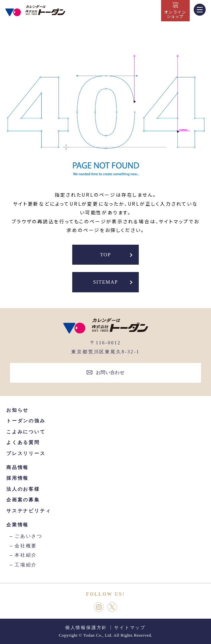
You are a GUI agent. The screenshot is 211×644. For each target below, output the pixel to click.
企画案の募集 (23, 500)
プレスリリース (26, 453)
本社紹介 (26, 555)
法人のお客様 (23, 489)
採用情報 (17, 478)
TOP (106, 255)
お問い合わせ (110, 372)
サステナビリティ (29, 511)
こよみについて (26, 432)
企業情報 (17, 525)
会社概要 (26, 546)
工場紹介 (26, 565)
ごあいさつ (29, 536)
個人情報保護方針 (86, 627)
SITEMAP (106, 282)
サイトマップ (130, 627)
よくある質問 (23, 442)
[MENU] (200, 10)
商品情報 (17, 467)
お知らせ (17, 410)
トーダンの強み (26, 421)
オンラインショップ (175, 14)
